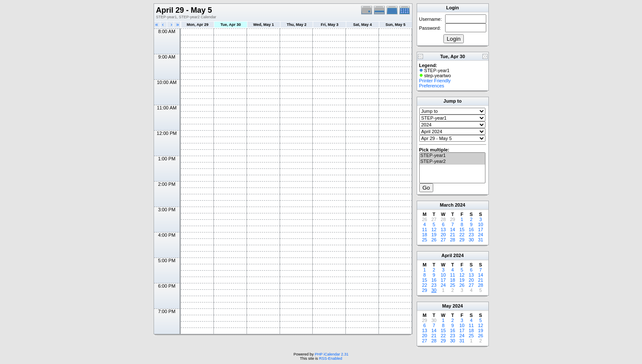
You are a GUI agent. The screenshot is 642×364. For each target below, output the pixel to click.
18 (424, 235)
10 (480, 224)
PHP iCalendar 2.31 (332, 354)
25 (424, 240)
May (447, 306)
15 (462, 230)
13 (443, 230)
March (447, 205)
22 (462, 235)
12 (434, 230)
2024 (460, 205)
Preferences (432, 86)
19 (434, 235)
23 (471, 235)
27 (443, 240)
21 (452, 235)
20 (443, 235)
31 (480, 240)
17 (480, 230)
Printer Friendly (435, 81)
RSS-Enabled (331, 358)
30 (471, 240)
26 (434, 240)
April (447, 255)
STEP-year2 (452, 162)
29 (462, 240)
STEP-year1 (452, 156)
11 (424, 230)
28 (452, 240)
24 (480, 235)
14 (452, 230)
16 (471, 230)
